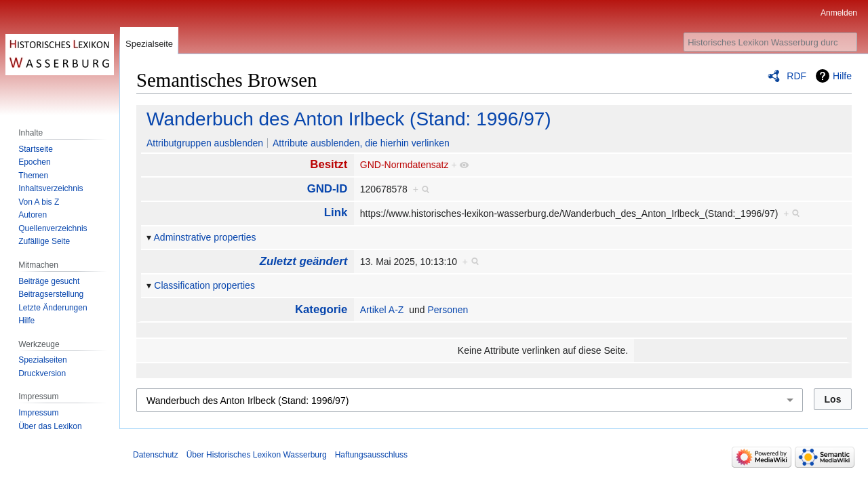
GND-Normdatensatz (405, 165)
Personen (448, 310)
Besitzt (329, 164)
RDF (796, 76)
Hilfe (842, 76)
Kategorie (321, 309)
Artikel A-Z (382, 310)
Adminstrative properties (205, 237)
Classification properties (204, 285)
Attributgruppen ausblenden (205, 143)
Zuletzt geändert (304, 261)
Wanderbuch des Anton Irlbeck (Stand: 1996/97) (349, 119)
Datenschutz (156, 455)
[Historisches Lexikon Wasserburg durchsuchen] (770, 42)
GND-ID (328, 189)
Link (336, 212)
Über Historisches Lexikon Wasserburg (257, 455)
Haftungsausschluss (371, 455)
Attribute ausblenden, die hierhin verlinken (361, 143)
